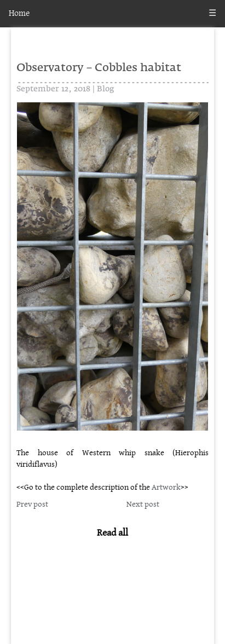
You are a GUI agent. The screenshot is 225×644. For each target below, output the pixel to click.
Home (19, 13)
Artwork (166, 487)
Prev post (32, 504)
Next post (143, 504)
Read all (112, 533)
